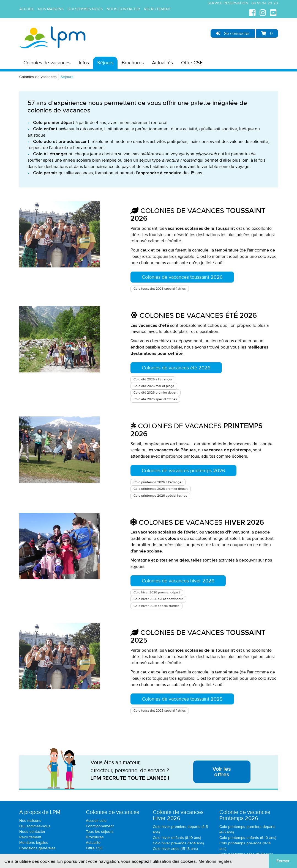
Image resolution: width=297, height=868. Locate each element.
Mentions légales (34, 843)
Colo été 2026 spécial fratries (155, 399)
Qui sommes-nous (85, 9)
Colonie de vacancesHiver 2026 (178, 815)
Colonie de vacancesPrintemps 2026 (245, 815)
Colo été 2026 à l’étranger (153, 379)
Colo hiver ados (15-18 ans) (175, 849)
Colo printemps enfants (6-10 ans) (248, 838)
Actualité (93, 843)
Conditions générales (37, 848)
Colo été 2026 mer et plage (154, 386)
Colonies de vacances (47, 63)
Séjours (105, 63)
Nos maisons (51, 9)
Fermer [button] (283, 861)
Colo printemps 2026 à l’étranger (158, 482)
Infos (84, 63)
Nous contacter (123, 9)
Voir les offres (222, 772)
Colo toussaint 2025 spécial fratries (160, 711)
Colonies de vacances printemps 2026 (183, 471)
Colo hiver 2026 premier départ (157, 592)
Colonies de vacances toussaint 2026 (182, 277)
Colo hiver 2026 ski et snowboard (158, 599)
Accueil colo (96, 821)
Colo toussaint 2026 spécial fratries (160, 289)
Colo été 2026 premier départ (156, 393)
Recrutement (157, 9)
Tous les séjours (100, 832)
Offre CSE (192, 63)
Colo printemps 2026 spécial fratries (160, 496)
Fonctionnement (100, 826)
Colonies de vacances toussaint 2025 (182, 699)
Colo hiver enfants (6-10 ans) (177, 838)
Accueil (27, 9)
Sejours (67, 77)
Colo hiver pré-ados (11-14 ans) (178, 843)
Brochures (133, 63)
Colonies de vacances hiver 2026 (178, 581)
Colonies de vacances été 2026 (176, 368)
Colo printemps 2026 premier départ (161, 489)
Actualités (162, 63)
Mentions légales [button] (215, 861)
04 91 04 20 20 (265, 3)
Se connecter (233, 34)
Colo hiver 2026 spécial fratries (156, 606)
